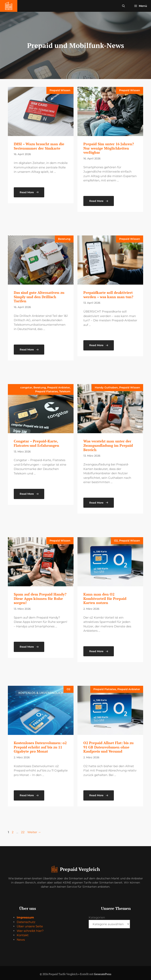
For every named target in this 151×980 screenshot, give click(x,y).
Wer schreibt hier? (30, 931)
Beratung (64, 239)
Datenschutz (26, 922)
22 (23, 832)
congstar (26, 387)
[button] (123, 6)
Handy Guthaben (106, 387)
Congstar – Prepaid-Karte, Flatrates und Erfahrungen (36, 443)
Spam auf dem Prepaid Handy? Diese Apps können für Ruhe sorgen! (40, 598)
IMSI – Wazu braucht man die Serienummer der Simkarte (39, 146)
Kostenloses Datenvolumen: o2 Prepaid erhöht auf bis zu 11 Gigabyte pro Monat (40, 747)
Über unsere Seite (30, 926)
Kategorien (97, 917)
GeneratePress (103, 974)
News (21, 940)
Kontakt (23, 935)
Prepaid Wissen (60, 90)
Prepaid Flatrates (46, 391)
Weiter (34, 832)
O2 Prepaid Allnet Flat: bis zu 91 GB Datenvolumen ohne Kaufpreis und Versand (108, 747)
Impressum (25, 917)
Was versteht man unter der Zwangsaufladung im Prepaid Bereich (108, 445)
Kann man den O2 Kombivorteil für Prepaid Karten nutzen (105, 598)
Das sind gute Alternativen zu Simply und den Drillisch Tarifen (39, 297)
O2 (116, 541)
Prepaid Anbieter (58, 387)
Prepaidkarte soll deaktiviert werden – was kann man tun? (108, 295)
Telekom (65, 391)
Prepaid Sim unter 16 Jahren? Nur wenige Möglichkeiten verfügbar (109, 148)
